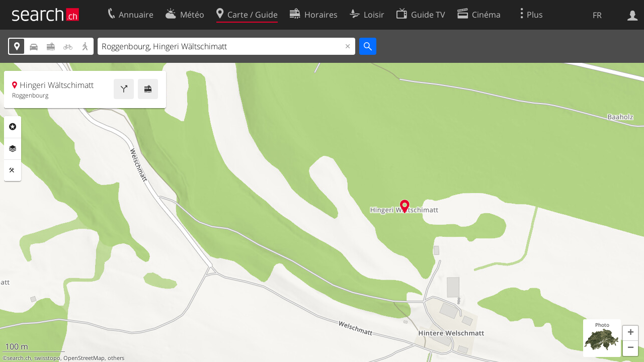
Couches (13, 149)
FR (597, 15)
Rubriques (13, 127)
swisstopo (47, 358)
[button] (630, 333)
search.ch (19, 358)
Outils (13, 170)
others (116, 358)
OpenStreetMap (84, 358)
